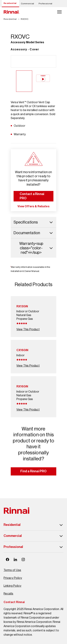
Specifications (33, 222)
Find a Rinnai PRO (33, 471)
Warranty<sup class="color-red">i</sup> (36, 248)
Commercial (28, 4)
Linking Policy (13, 586)
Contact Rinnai (14, 602)
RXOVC (25, 19)
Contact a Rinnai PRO (32, 196)
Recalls (8, 594)
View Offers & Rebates (33, 206)
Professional (45, 4)
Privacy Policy (13, 578)
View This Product (28, 329)
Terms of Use (12, 570)
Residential (10, 3)
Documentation (33, 233)
